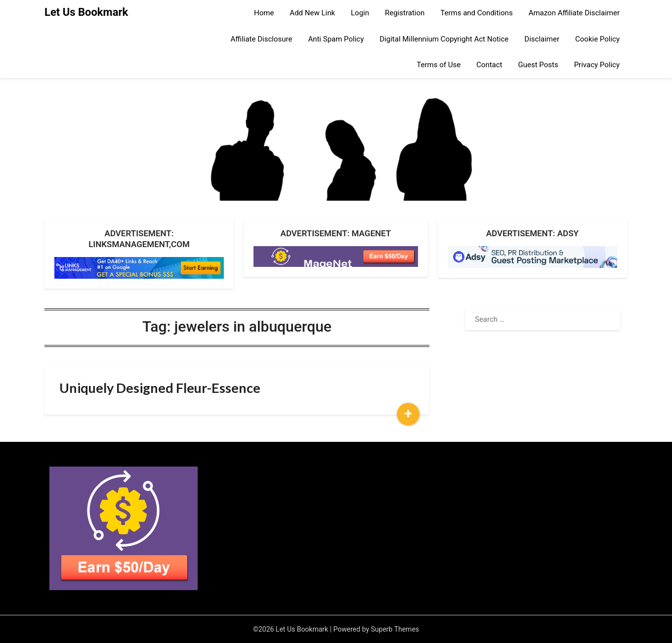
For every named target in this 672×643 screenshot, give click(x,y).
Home (264, 13)
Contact (489, 65)
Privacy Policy (597, 65)
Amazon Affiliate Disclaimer (574, 13)
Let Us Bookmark (86, 12)
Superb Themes (395, 629)
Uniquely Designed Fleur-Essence (160, 388)
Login (360, 13)
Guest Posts (538, 65)
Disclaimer (542, 39)
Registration (405, 13)
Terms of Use (439, 65)
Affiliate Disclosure (262, 39)
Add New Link (312, 13)
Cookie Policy (597, 39)
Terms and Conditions (476, 13)
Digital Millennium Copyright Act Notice (444, 39)
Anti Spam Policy (336, 39)
